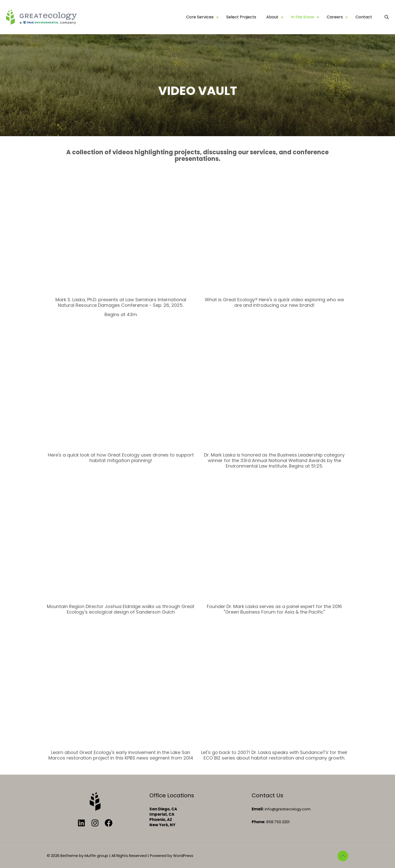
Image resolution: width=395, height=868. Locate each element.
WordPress (183, 856)
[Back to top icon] (343, 856)
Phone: (258, 822)
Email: (258, 809)
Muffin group (96, 856)
